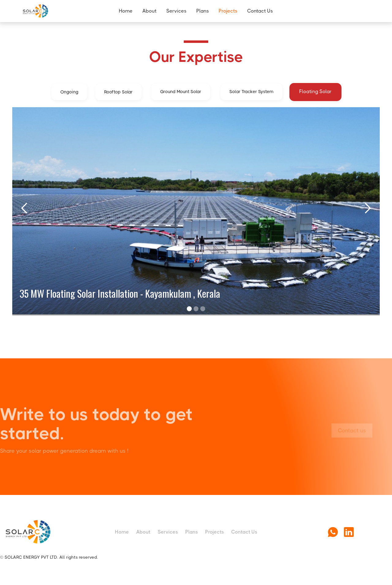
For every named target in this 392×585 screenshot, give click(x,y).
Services (176, 11)
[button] (24, 208)
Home (126, 11)
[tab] (69, 92)
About (149, 11)
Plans (203, 11)
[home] (48, 11)
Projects (228, 11)
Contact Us (260, 11)
